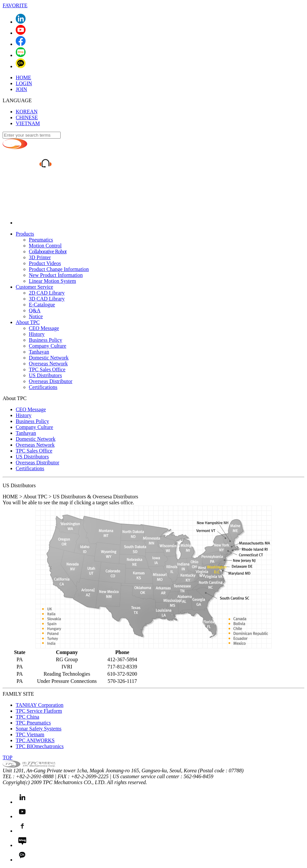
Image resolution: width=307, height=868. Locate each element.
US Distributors (45, 375)
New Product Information (56, 275)
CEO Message (44, 328)
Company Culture (48, 346)
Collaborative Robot (48, 251)
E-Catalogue (42, 305)
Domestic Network (49, 358)
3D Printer (40, 257)
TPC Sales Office (47, 369)
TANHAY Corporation (40, 705)
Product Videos (45, 263)
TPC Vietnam (30, 734)
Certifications (43, 387)
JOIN (21, 89)
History (37, 334)
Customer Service (34, 287)
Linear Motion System (52, 281)
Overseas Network (48, 364)
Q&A (35, 310)
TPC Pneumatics (33, 723)
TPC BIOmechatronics (40, 746)
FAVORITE (15, 5)
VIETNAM (28, 123)
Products (25, 234)
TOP (8, 757)
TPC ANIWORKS (35, 740)
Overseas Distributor (51, 381)
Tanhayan (39, 352)
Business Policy (46, 340)
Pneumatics (41, 240)
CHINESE (27, 117)
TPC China (28, 717)
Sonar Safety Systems (39, 729)
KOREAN (27, 112)
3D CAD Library (47, 299)
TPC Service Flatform (39, 711)
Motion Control (45, 246)
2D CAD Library (47, 293)
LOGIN (24, 83)
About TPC (28, 322)
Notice (36, 316)
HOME (23, 77)
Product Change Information (59, 269)
